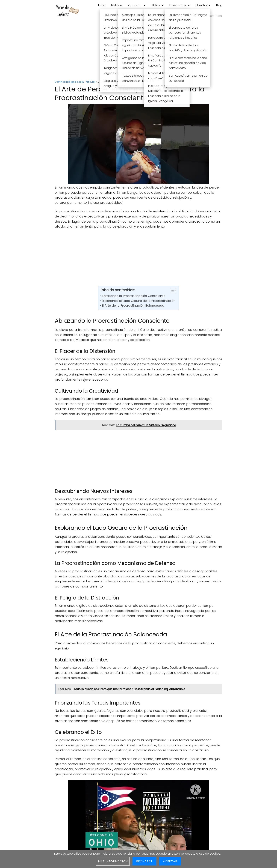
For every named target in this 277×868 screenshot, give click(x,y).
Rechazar (144, 861)
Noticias (117, 5)
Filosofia (201, 5)
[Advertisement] (138, 51)
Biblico (155, 5)
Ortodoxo (135, 5)
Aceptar (170, 861)
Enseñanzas (178, 5)
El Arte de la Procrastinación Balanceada (133, 306)
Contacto (215, 16)
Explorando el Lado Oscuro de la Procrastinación (138, 301)
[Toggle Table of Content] (171, 291)
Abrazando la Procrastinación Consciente (133, 296)
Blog (219, 5)
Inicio (102, 5)
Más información (113, 861)
